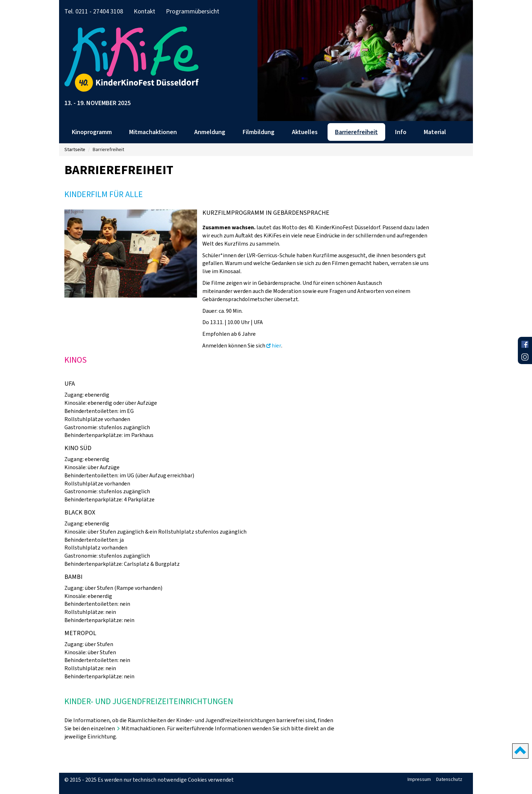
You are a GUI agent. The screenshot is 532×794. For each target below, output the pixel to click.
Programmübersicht (193, 11)
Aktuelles (305, 132)
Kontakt (144, 11)
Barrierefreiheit (356, 132)
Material (435, 132)
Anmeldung (210, 132)
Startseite (75, 149)
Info (401, 132)
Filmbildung (259, 132)
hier (276, 346)
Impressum (419, 779)
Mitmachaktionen (153, 132)
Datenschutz (449, 779)
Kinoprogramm (92, 132)
